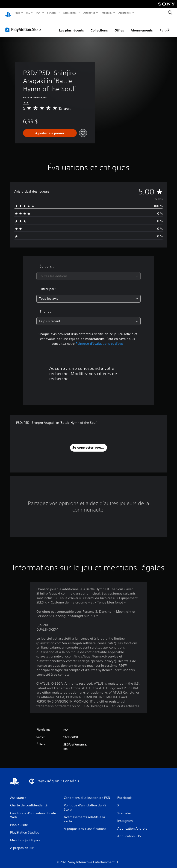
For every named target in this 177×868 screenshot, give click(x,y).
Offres (119, 26)
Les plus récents (71, 26)
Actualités (89, 13)
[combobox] (88, 272)
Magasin (107, 13)
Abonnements (142, 26)
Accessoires (70, 13)
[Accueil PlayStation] (8, 13)
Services (52, 13)
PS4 (39, 13)
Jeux (17, 13)
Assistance (125, 13)
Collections (99, 26)
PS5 (28, 13)
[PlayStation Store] (24, 25)
